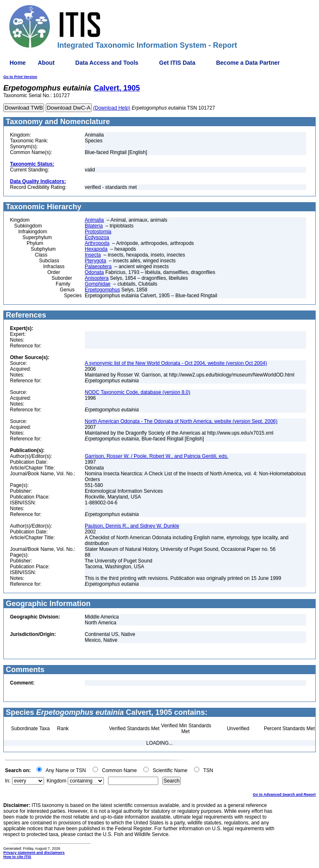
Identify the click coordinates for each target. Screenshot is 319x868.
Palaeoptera (98, 267)
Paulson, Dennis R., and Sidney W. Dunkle (132, 526)
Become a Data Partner (248, 63)
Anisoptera (97, 278)
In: (8, 781)
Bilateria (94, 226)
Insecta (93, 255)
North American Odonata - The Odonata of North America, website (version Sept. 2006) (181, 421)
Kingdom (56, 781)
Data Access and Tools (107, 63)
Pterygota (95, 261)
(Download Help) (112, 108)
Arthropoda (97, 243)
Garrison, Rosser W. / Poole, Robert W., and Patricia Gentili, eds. (156, 456)
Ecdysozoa (97, 237)
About (46, 63)
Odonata (94, 272)
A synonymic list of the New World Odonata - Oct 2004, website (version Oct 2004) (176, 363)
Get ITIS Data (177, 63)
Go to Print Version (20, 77)
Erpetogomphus (102, 290)
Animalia (94, 220)
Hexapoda (96, 249)
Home (18, 63)
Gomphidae (98, 284)
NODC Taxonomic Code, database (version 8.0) (137, 392)
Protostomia (98, 232)
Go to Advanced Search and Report (284, 795)
